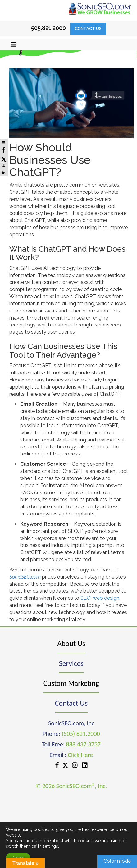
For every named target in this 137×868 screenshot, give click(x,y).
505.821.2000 (48, 28)
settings (50, 846)
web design (106, 598)
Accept (18, 858)
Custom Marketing (71, 683)
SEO (86, 598)
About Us (71, 643)
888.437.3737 (83, 744)
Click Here (80, 755)
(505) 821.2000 (81, 734)
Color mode (117, 861)
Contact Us (88, 28)
